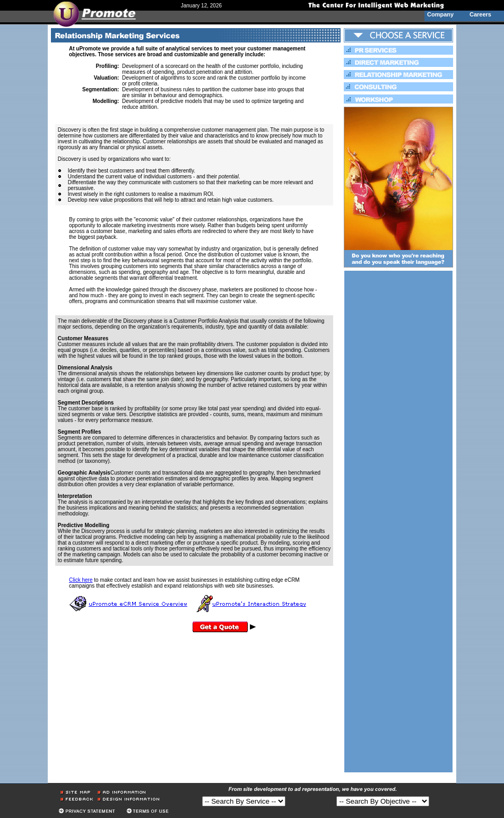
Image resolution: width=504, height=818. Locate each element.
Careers (480, 14)
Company (440, 14)
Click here (81, 580)
